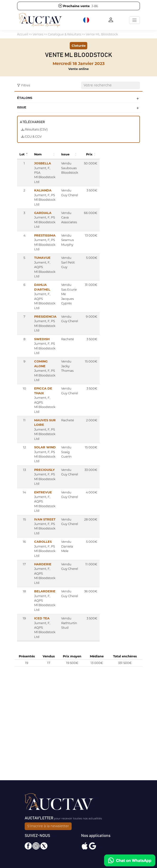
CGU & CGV (31, 136)
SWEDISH (42, 339)
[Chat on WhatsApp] (130, 860)
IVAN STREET (45, 519)
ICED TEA (42, 618)
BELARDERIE (45, 591)
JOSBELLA (43, 163)
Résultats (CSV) (34, 129)
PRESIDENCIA (45, 316)
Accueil (23, 34)
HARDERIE (43, 564)
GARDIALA (43, 213)
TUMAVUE (42, 258)
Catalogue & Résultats (65, 34)
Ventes (38, 34)
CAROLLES (43, 542)
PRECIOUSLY (44, 470)
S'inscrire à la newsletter (48, 826)
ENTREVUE (43, 492)
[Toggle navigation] (134, 20)
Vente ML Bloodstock (102, 34)
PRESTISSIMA (45, 235)
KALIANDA (43, 190)
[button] (87, 20)
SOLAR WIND (45, 447)
